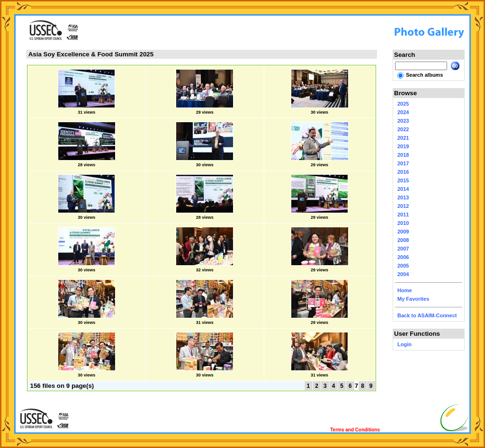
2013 (403, 197)
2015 (403, 180)
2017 (403, 163)
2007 (403, 249)
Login (404, 344)
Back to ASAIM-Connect (427, 315)
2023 (403, 121)
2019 (403, 146)
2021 (403, 138)
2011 (403, 215)
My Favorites (413, 299)
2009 (403, 232)
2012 (403, 206)
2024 (403, 112)
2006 (403, 257)
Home (405, 290)
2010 (403, 223)
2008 (403, 240)
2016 (403, 172)
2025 (403, 104)
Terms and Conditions (355, 430)
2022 (403, 129)
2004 (403, 274)
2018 (403, 155)
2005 (403, 266)
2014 (403, 189)
